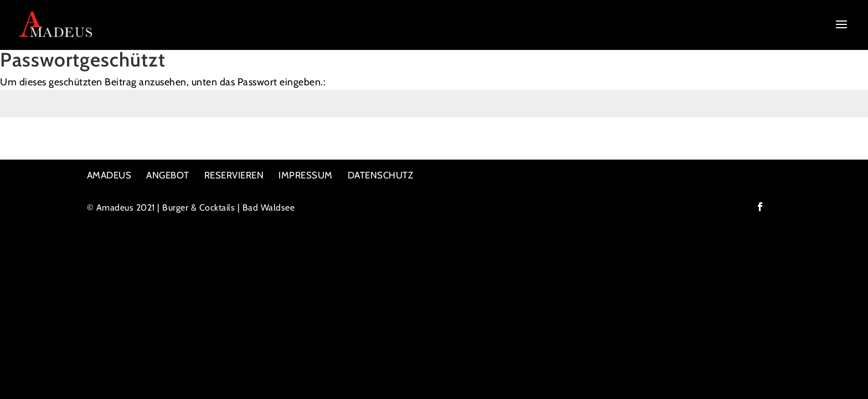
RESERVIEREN (234, 175)
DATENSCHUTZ (381, 175)
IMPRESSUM (306, 175)
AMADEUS (109, 175)
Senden (837, 146)
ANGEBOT (168, 175)
